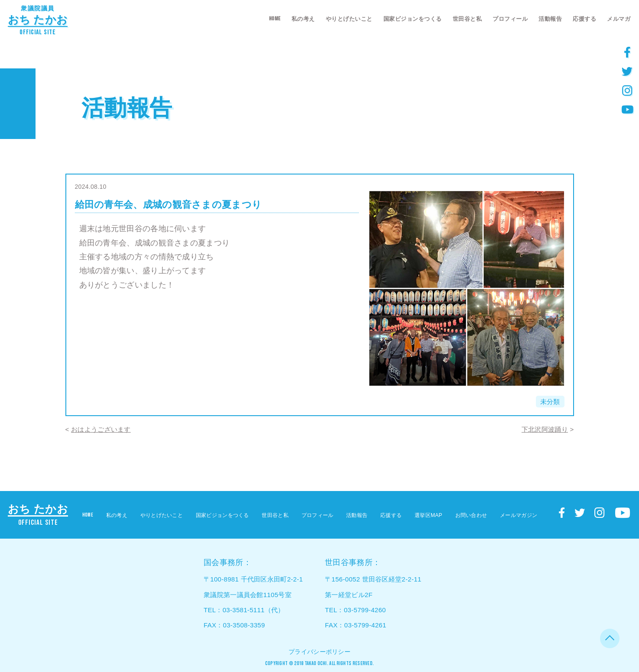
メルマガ (619, 19)
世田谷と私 (467, 19)
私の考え (303, 19)
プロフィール (510, 19)
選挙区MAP (428, 515)
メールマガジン (519, 515)
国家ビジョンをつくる (413, 19)
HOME (275, 19)
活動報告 (550, 19)
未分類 (550, 402)
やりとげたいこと (349, 19)
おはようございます (101, 429)
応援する (584, 19)
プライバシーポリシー (319, 652)
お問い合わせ (471, 515)
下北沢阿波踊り (545, 429)
